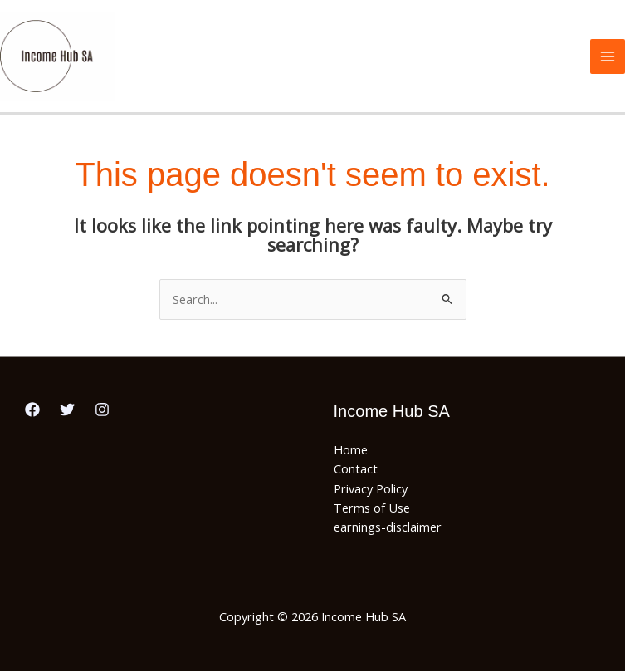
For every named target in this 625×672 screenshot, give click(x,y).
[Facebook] (32, 410)
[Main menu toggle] (608, 56)
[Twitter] (67, 410)
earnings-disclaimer (388, 528)
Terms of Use (372, 508)
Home (351, 450)
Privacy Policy (371, 489)
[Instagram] (102, 410)
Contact (356, 470)
